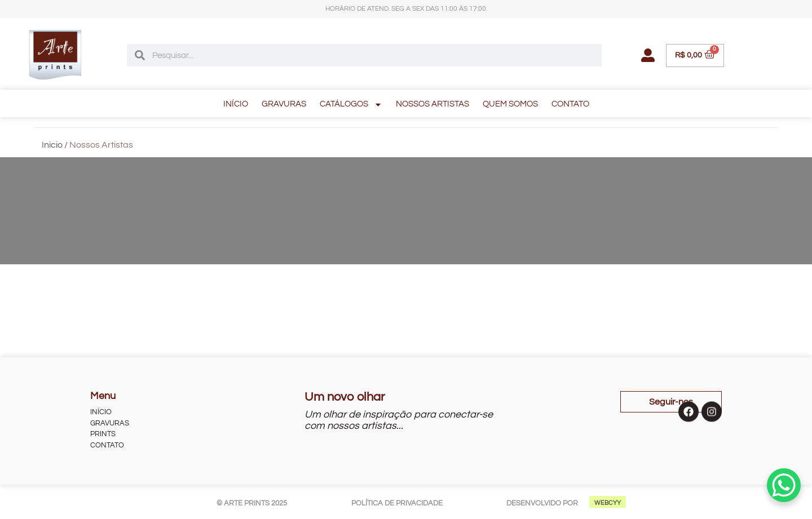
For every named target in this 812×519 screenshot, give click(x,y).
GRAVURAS (284, 104)
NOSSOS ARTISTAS (433, 104)
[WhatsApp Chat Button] (784, 485)
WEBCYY (608, 503)
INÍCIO (236, 104)
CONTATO (570, 104)
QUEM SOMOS (510, 104)
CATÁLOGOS (351, 105)
